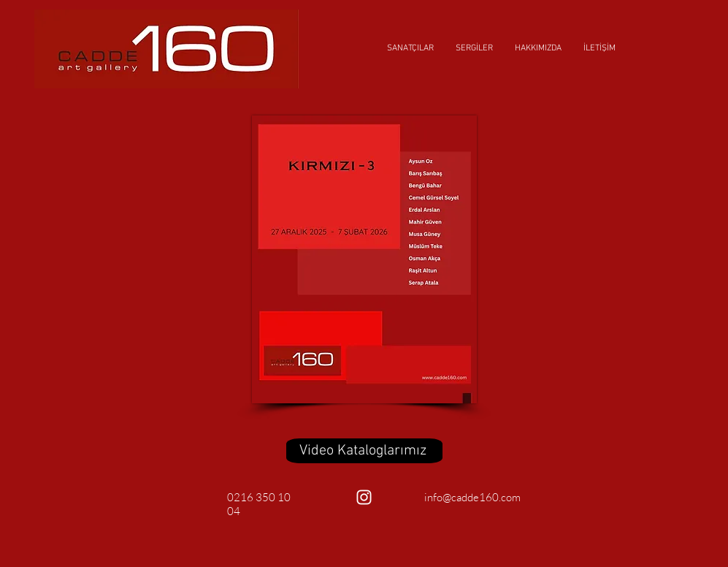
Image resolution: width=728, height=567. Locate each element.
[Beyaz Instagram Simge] (364, 497)
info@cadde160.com (472, 497)
